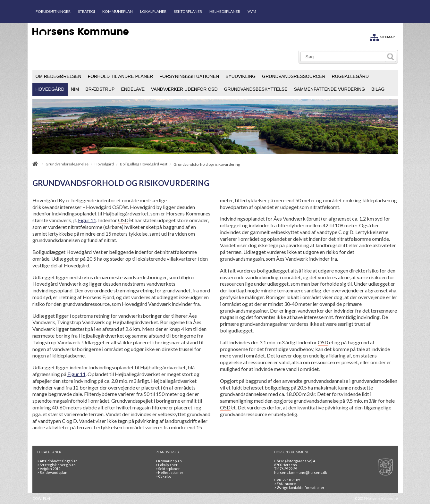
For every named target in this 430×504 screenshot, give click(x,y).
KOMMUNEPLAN (118, 11)
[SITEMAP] (382, 36)
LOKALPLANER (153, 11)
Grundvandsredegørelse (67, 164)
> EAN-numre (285, 484)
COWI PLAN (42, 498)
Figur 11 (87, 220)
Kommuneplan (169, 461)
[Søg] (343, 57)
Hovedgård (104, 164)
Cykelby (164, 476)
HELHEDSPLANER (225, 11)
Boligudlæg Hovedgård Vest (144, 164)
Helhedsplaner (169, 472)
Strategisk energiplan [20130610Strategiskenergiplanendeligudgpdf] (56, 465)
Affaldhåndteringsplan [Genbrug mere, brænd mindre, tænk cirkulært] (57, 461)
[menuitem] (59, 77)
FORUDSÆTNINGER (53, 11)
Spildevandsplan (52, 472)
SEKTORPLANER (188, 11)
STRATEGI (86, 11)
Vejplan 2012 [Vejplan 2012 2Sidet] (49, 469)
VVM (252, 11)
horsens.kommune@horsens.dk (301, 472)
